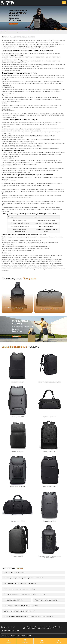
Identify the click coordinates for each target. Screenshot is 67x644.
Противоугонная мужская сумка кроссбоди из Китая (24, 594)
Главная (3, 32)
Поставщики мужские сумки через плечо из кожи (23, 578)
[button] (62, 297)
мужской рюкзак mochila (13, 600)
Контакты (59, 641)
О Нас (42, 641)
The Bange (5, 271)
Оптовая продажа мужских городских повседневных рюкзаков (29, 617)
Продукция (25, 641)
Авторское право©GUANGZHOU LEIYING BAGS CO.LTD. (16, 636)
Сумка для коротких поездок (15, 572)
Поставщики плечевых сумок (46, 600)
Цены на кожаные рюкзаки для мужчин (19, 611)
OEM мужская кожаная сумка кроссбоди (20, 589)
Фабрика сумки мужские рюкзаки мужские (21, 606)
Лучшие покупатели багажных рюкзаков (20, 583)
